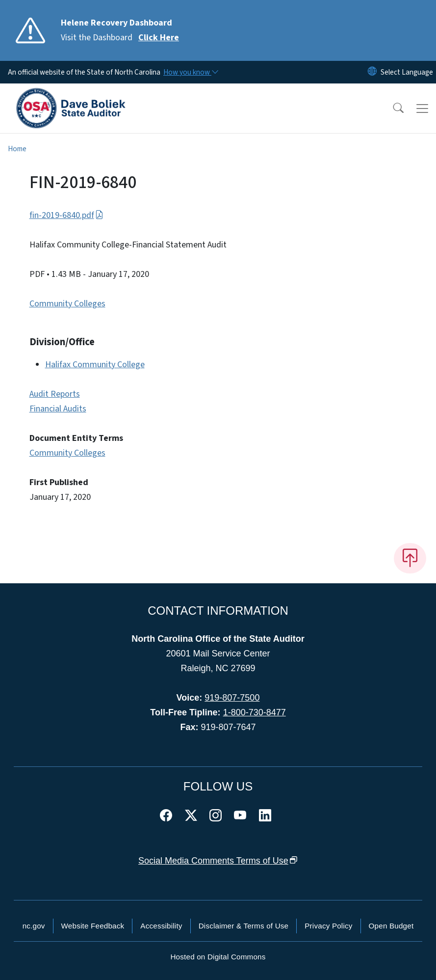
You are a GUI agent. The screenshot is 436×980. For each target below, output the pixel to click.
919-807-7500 (232, 698)
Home (17, 149)
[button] (392, 109)
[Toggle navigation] (422, 109)
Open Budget (391, 926)
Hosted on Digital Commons (218, 957)
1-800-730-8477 (255, 712)
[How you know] (190, 72)
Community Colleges (67, 304)
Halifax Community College (95, 365)
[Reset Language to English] (372, 72)
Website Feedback (93, 926)
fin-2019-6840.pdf (66, 215)
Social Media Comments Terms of (218, 861)
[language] (407, 72)
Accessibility (161, 926)
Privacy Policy (328, 926)
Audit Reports (55, 394)
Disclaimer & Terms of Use (244, 926)
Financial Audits (58, 409)
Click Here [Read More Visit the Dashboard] (159, 38)
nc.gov (34, 926)
